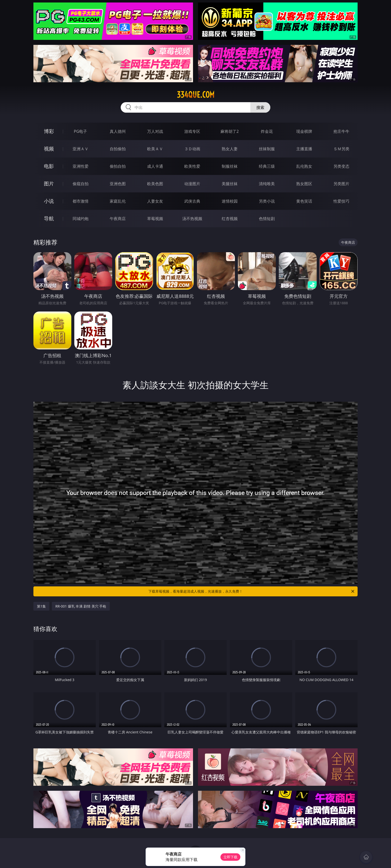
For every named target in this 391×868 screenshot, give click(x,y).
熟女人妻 (230, 149)
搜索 (260, 107)
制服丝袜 (230, 166)
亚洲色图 (118, 184)
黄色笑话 (304, 201)
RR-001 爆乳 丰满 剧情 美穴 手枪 (81, 606)
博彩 (49, 131)
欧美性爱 (192, 166)
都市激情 (81, 201)
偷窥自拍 (81, 184)
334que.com (196, 95)
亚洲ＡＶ (81, 149)
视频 (49, 149)
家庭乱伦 (118, 201)
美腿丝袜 (230, 184)
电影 (49, 166)
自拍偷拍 (118, 149)
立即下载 (230, 857)
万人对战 (155, 131)
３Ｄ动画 (192, 149)
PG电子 (80, 131)
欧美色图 (155, 184)
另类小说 (267, 201)
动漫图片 (192, 184)
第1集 (41, 606)
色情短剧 (267, 219)
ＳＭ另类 (341, 149)
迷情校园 (230, 201)
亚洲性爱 (81, 166)
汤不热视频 (192, 219)
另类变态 (341, 166)
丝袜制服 (267, 149)
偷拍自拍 (118, 166)
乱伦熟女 (304, 166)
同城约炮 (81, 219)
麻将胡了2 (230, 131)
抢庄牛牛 (341, 131)
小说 (49, 201)
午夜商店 (118, 219)
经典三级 (267, 166)
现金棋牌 (304, 131)
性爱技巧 (341, 201)
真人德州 (118, 131)
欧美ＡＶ (155, 149)
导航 (49, 218)
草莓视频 (155, 219)
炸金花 (267, 131)
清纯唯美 (267, 184)
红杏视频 (230, 219)
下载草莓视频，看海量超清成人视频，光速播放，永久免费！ (252, 591)
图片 (49, 184)
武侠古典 (192, 201)
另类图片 (341, 184)
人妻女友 (155, 201)
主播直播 (304, 149)
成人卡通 (155, 166)
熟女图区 (304, 184)
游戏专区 (192, 131)
